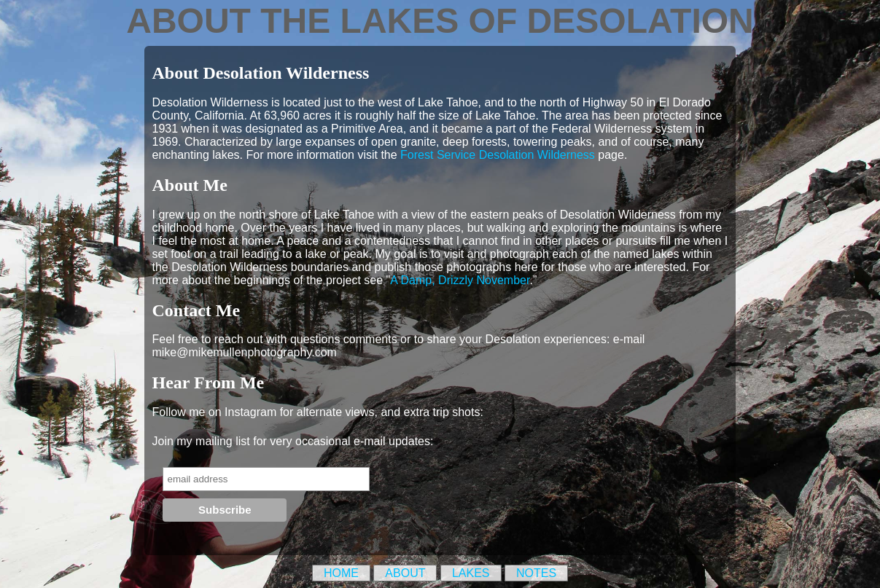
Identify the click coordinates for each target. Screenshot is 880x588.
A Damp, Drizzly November (460, 280)
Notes (536, 573)
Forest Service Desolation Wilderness (498, 155)
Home (341, 573)
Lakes (471, 573)
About (405, 573)
